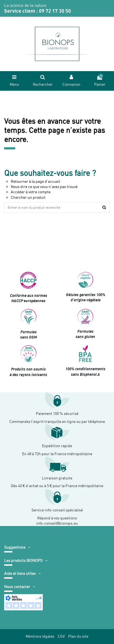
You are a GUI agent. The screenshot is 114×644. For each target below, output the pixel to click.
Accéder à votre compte (31, 192)
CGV (61, 636)
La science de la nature (25, 6)
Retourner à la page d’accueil (35, 181)
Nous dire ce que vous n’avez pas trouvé (44, 187)
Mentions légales (40, 636)
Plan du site (78, 636)
